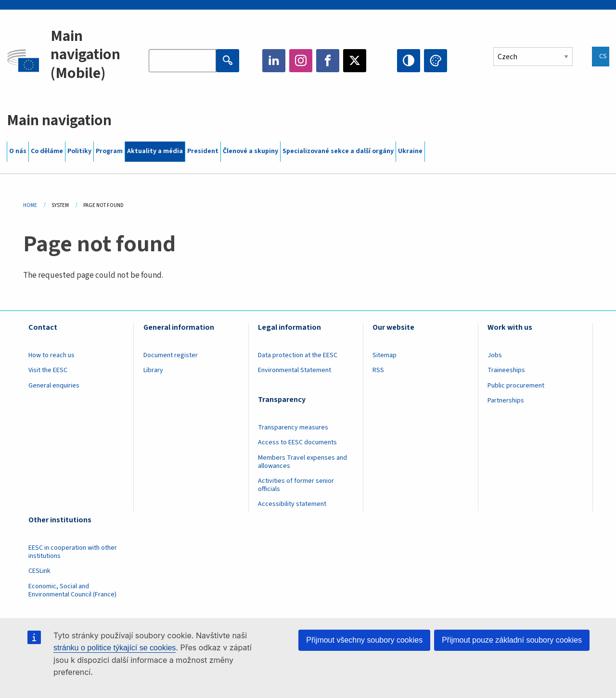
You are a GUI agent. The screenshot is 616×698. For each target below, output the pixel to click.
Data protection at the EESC (298, 355)
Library (153, 370)
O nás (18, 151)
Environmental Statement (295, 370)
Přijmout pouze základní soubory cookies (512, 640)
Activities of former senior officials (296, 485)
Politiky (79, 151)
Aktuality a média (155, 151)
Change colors (436, 61)
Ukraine (410, 151)
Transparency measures (293, 427)
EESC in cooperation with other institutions (73, 552)
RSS (378, 370)
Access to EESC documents (297, 442)
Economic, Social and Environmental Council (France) (73, 590)
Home (30, 205)
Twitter (355, 61)
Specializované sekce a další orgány (338, 151)
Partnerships (506, 401)
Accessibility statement (292, 504)
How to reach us (51, 355)
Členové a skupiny (250, 151)
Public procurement (516, 386)
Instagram (301, 61)
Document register (171, 355)
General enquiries (54, 386)
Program (109, 151)
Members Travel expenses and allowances (302, 462)
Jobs (495, 355)
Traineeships (506, 370)
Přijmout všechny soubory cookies (364, 640)
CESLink (39, 571)
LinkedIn (274, 61)
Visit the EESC (48, 370)
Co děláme (47, 151)
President (203, 151)
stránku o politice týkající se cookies (115, 648)
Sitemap (385, 355)
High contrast (409, 61)
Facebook (328, 61)
